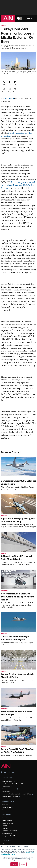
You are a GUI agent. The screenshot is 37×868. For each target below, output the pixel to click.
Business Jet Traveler (10, 784)
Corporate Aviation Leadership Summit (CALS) (18, 789)
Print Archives (7, 813)
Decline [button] (23, 864)
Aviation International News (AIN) (14, 779)
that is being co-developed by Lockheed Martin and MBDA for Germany (18, 184)
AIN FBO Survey (9, 776)
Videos (5, 821)
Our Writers (6, 841)
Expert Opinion (7, 816)
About (4, 839)
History (5, 844)
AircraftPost (7, 781)
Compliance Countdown (10, 831)
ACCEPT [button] (14, 864)
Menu (30, 18)
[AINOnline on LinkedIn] (13, 768)
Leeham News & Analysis (12, 792)
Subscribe (6, 800)
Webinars (5, 823)
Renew (5, 805)
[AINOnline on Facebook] (2, 768)
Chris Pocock (9, 100)
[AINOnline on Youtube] (5, 768)
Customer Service (8, 802)
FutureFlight (6, 786)
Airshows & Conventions (10, 826)
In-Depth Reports (8, 818)
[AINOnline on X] (9, 768)
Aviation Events (7, 828)
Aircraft (4, 25)
